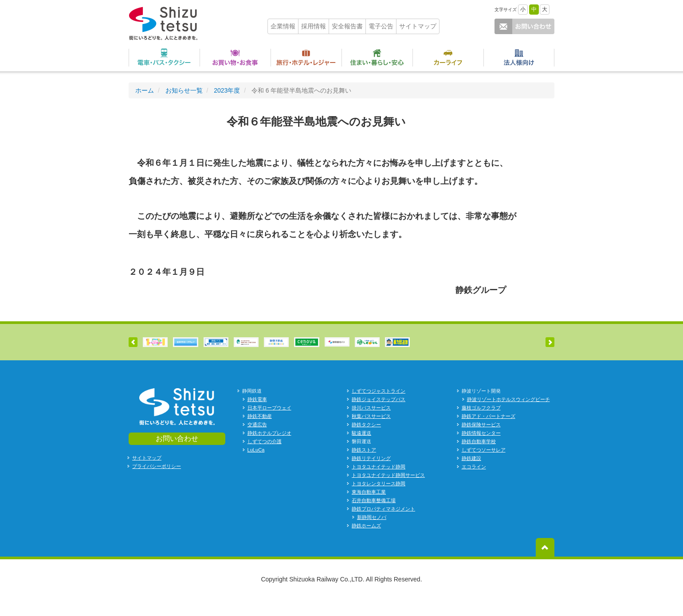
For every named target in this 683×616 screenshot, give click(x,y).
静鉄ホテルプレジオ (269, 450)
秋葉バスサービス (371, 433)
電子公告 (381, 26)
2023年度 (227, 90)
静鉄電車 (257, 416)
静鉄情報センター (481, 450)
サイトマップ (418, 26)
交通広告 (257, 441)
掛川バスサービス (371, 425)
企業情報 (283, 26)
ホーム (145, 90)
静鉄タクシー (366, 441)
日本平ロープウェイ (269, 425)
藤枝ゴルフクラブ (481, 425)
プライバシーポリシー (157, 483)
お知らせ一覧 (184, 90)
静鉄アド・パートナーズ (489, 433)
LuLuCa (256, 467)
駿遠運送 (361, 450)
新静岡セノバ (372, 534)
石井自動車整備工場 (374, 517)
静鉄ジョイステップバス (379, 416)
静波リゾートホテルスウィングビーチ (508, 416)
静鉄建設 (471, 475)
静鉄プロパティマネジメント (383, 526)
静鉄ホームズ (366, 542)
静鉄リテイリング (371, 475)
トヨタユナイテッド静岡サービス (388, 492)
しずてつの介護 (265, 458)
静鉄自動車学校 (479, 458)
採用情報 (314, 26)
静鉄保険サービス (481, 441)
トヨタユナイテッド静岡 (379, 483)
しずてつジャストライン (379, 408)
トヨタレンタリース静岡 (379, 500)
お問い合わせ (177, 455)
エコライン (474, 483)
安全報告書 (347, 26)
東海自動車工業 (369, 509)
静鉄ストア (364, 467)
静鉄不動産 (260, 433)
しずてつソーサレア (484, 467)
